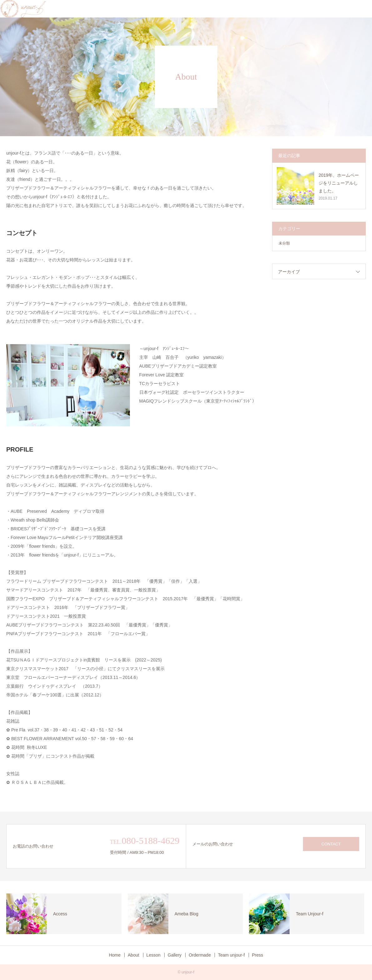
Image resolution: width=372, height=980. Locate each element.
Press (258, 955)
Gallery (175, 955)
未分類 (284, 243)
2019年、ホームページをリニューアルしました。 (339, 183)
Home (115, 955)
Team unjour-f (231, 955)
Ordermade (200, 955)
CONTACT (331, 844)
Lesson (154, 955)
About (134, 955)
